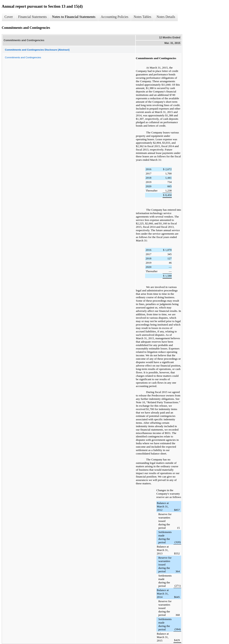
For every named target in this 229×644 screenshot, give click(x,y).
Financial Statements (32, 17)
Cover (9, 17)
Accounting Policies (114, 17)
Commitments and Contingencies (23, 57)
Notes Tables (142, 17)
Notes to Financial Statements (74, 17)
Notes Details (166, 17)
